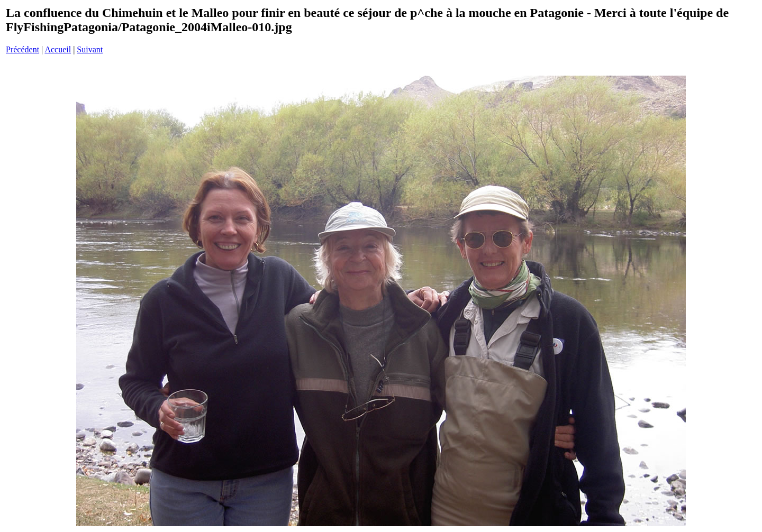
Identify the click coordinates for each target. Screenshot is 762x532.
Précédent (22, 49)
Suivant (90, 49)
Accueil (58, 49)
